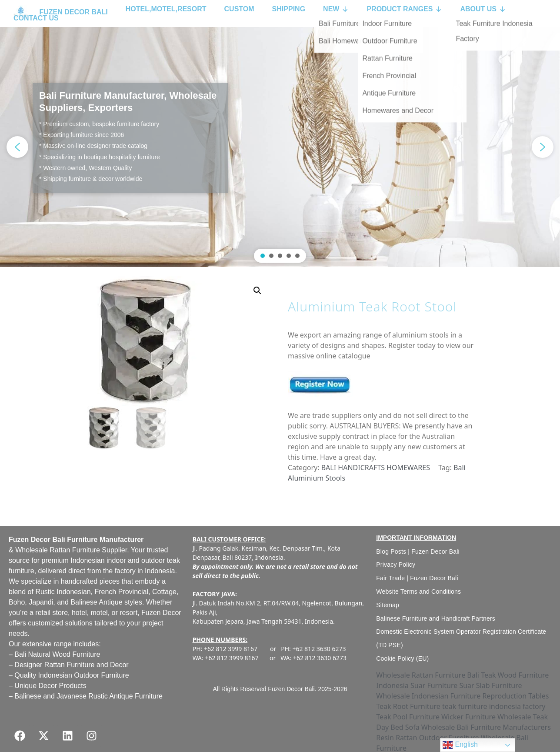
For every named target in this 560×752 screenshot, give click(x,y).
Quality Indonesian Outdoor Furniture (72, 675)
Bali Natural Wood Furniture (57, 654)
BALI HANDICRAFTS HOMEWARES (376, 468)
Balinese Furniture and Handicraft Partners (436, 618)
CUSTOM (239, 9)
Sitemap (388, 605)
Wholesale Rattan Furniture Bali (428, 675)
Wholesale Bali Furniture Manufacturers (486, 727)
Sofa (412, 727)
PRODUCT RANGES (404, 9)
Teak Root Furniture (408, 706)
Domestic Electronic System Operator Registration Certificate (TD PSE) (461, 638)
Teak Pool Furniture (408, 717)
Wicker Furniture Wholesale (486, 717)
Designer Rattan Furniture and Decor (71, 665)
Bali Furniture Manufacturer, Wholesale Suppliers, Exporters (128, 102)
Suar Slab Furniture (490, 685)
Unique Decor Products (50, 686)
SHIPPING (289, 9)
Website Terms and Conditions (418, 592)
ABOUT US (483, 9)
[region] (280, 147)
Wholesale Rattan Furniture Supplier (71, 550)
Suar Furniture (434, 685)
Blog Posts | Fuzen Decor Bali (418, 551)
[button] (280, 147)
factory (125, 571)
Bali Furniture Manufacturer (98, 540)
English (460, 745)
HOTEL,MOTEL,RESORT (166, 9)
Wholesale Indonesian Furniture (428, 696)
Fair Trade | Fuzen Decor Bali (417, 578)
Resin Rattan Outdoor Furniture (427, 738)
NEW (336, 9)
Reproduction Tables (515, 696)
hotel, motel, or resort (105, 613)
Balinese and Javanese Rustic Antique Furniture (88, 696)
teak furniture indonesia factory (494, 706)
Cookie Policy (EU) (402, 658)
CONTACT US (36, 18)
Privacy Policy (396, 565)
